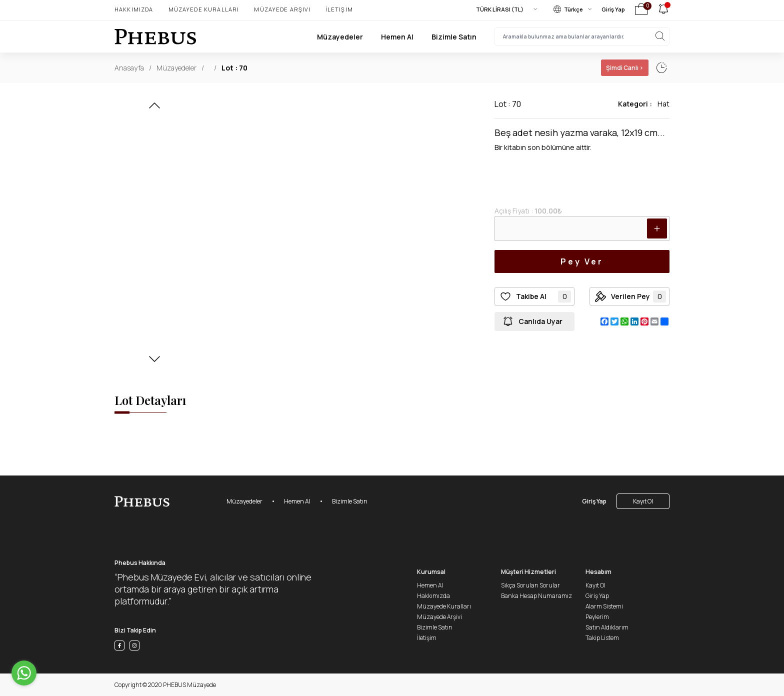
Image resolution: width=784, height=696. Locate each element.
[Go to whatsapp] (24, 673)
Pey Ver (582, 261)
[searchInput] (582, 36)
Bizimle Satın (454, 37)
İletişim (339, 9)
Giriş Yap (613, 9)
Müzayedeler (340, 37)
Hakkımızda (134, 9)
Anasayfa (129, 68)
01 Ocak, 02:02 (579, 68)
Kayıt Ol (643, 501)
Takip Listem (602, 638)
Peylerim (597, 617)
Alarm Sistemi (604, 606)
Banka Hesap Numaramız (536, 596)
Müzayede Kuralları (204, 9)
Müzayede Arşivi (282, 9)
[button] (154, 108)
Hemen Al (397, 37)
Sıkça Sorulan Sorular (530, 585)
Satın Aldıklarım (607, 627)
